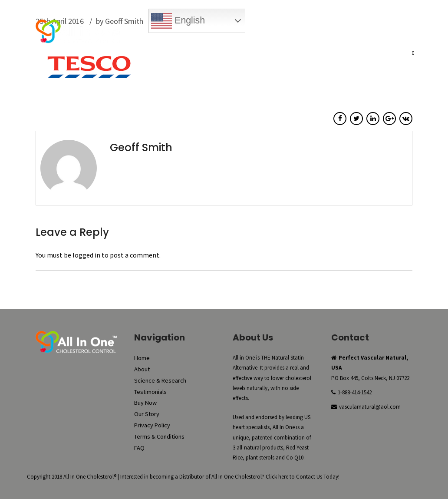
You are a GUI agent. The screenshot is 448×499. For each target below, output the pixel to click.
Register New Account (373, 37)
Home (144, 55)
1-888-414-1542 (355, 392)
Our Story (342, 55)
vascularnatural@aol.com (370, 407)
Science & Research (214, 55)
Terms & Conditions (159, 436)
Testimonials (268, 55)
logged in (86, 255)
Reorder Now (223, 37)
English (178, 21)
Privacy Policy (152, 425)
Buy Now (181, 37)
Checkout (315, 37)
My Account (271, 37)
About (169, 55)
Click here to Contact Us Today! (303, 477)
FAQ (370, 55)
